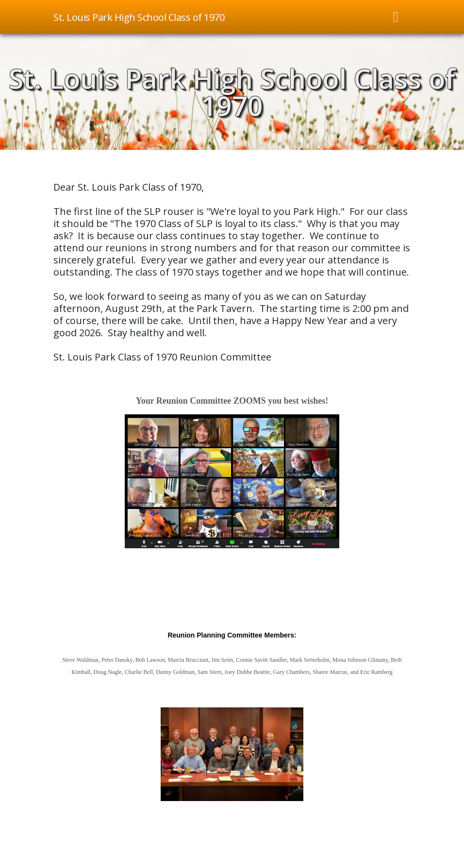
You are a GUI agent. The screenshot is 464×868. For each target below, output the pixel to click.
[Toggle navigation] (396, 17)
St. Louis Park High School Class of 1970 (232, 92)
